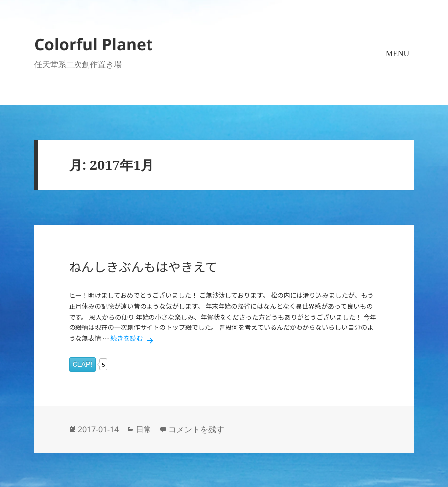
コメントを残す (196, 429)
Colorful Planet (94, 44)
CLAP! (82, 364)
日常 (144, 429)
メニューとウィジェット (398, 68)
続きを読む (134, 338)
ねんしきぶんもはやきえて (143, 266)
